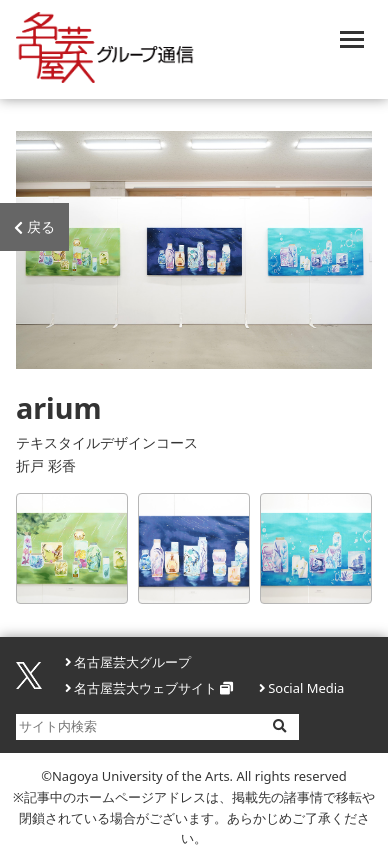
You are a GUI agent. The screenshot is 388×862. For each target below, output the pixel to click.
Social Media (306, 688)
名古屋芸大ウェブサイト (145, 688)
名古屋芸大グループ (132, 662)
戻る (34, 227)
